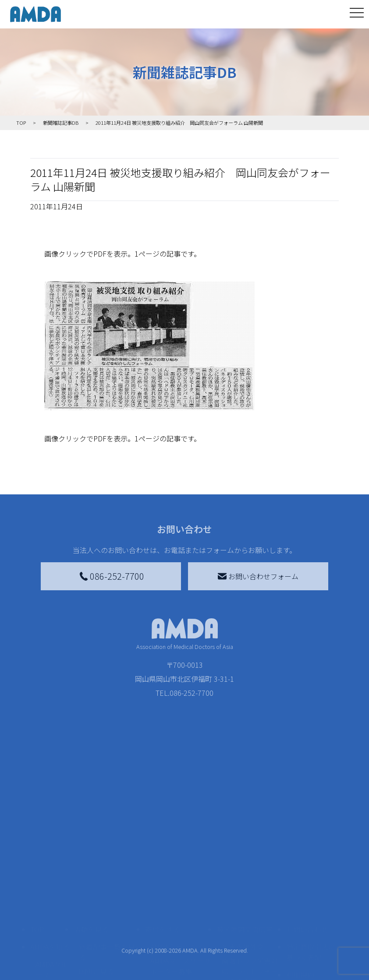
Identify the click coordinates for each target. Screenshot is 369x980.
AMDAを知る (50, 841)
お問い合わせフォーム (258, 576)
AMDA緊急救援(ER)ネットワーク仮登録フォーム (109, 963)
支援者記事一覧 (175, 963)
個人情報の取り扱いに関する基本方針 (311, 897)
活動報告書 (50, 888)
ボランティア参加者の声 (107, 934)
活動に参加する (98, 897)
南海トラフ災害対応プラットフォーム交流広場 (250, 865)
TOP (37, 823)
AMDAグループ (52, 864)
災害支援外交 (243, 841)
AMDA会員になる (177, 841)
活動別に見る (100, 879)
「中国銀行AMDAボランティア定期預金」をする (181, 939)
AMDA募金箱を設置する (181, 909)
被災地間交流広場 (245, 823)
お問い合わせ (307, 823)
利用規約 (300, 869)
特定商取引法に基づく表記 (311, 846)
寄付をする (163, 823)
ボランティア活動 (107, 914)
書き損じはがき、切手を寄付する (178, 885)
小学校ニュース (50, 913)
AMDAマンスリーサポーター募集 (181, 860)
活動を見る (91, 823)
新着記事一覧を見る (107, 846)
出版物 (46, 932)
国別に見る (96, 865)
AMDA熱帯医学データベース (52, 956)
